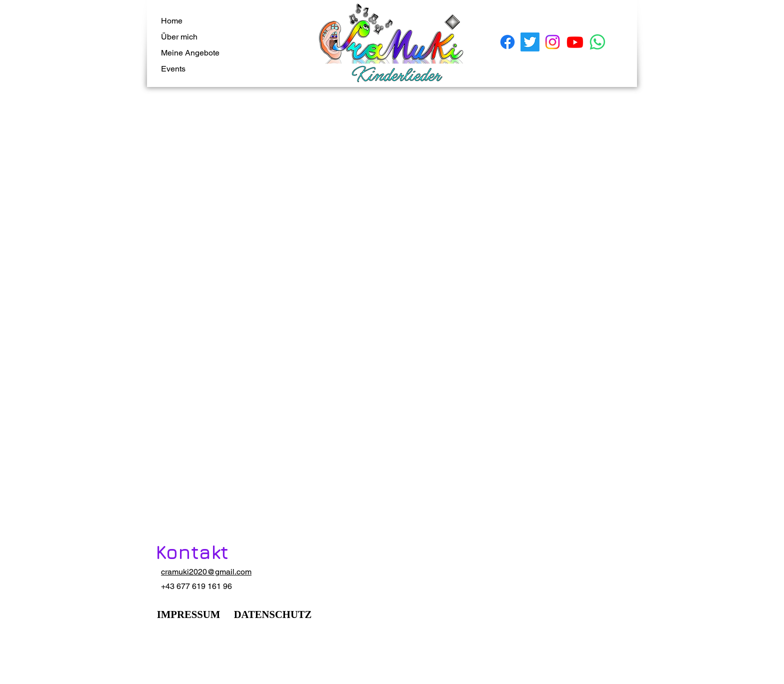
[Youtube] (575, 42)
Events (173, 69)
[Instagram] (552, 42)
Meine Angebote (190, 53)
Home (172, 21)
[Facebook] (507, 42)
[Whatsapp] (597, 42)
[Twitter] (530, 42)
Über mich (179, 37)
